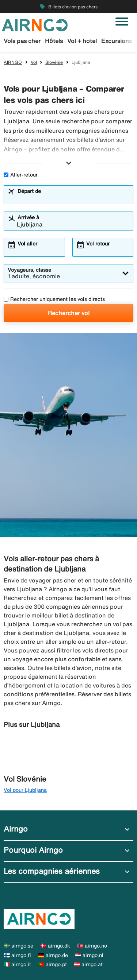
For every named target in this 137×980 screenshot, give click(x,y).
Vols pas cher (22, 41)
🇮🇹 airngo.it (17, 964)
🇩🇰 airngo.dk (55, 946)
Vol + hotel (82, 41)
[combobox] (73, 198)
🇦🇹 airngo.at (88, 964)
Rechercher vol (69, 313)
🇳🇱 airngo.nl (89, 955)
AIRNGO (13, 62)
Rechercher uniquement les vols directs (54, 299)
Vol (34, 62)
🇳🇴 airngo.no (92, 946)
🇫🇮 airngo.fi (17, 955)
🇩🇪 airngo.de (53, 955)
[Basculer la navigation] (122, 22)
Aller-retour (21, 175)
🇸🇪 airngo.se (18, 946)
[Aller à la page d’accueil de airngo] (35, 24)
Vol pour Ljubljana (25, 790)
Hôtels (54, 41)
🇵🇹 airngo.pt (52, 964)
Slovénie (54, 62)
